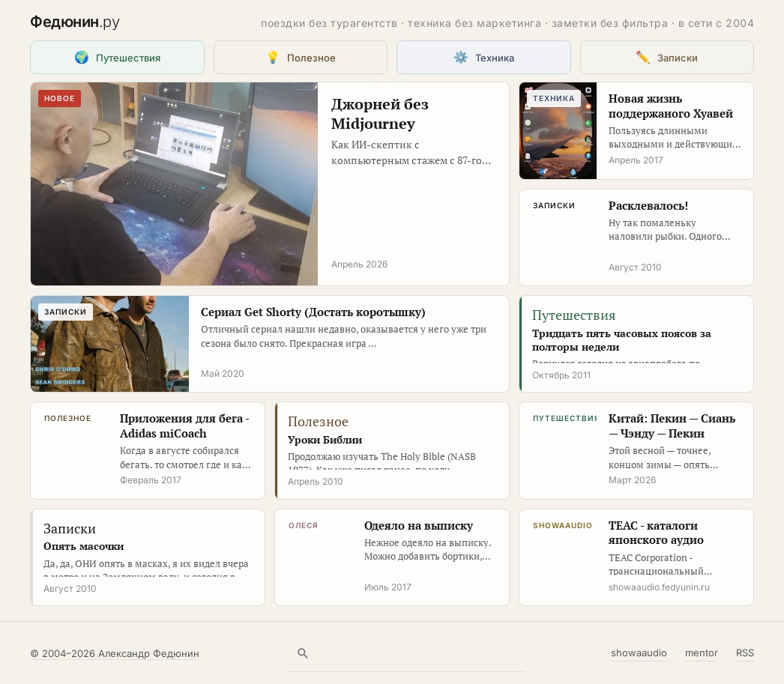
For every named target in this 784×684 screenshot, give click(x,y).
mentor (702, 653)
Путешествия (117, 57)
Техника (484, 57)
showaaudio (639, 653)
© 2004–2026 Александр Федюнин (115, 653)
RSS (745, 653)
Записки (667, 57)
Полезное (301, 57)
